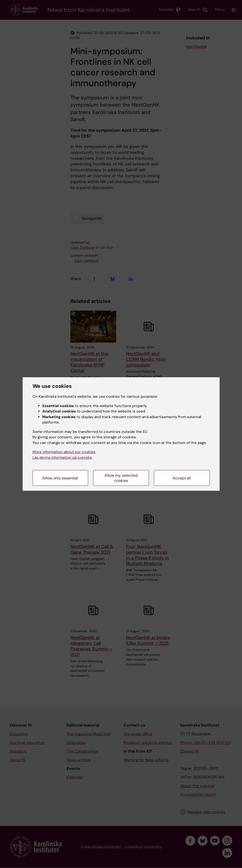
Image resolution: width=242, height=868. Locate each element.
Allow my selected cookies (121, 478)
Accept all (182, 478)
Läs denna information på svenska (62, 458)
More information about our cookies (64, 452)
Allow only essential (60, 478)
